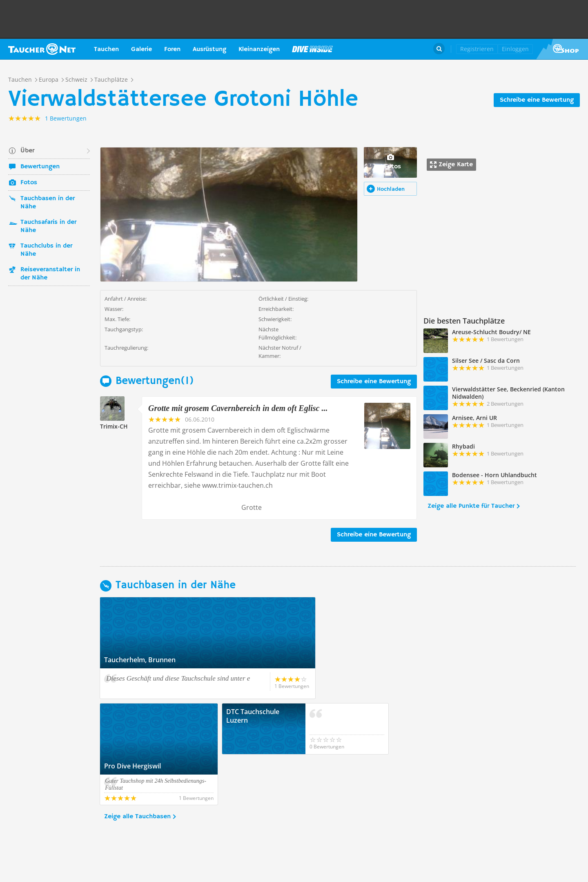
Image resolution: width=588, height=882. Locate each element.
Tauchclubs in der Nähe (46, 250)
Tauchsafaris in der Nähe (48, 226)
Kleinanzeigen (259, 49)
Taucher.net (42, 49)
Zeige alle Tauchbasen (137, 766)
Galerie (141, 49)
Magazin (312, 49)
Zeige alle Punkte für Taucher (471, 506)
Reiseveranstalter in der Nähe (50, 274)
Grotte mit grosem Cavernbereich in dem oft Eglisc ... (238, 408)
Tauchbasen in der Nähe (48, 203)
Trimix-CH (114, 426)
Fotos (29, 183)
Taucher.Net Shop (562, 49)
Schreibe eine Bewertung (537, 100)
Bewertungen (40, 167)
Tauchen (106, 49)
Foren (172, 49)
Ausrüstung (209, 49)
